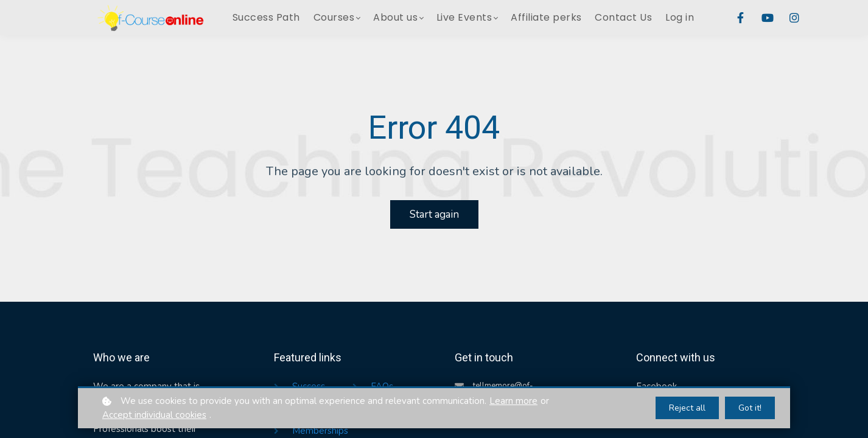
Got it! (750, 408)
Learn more (513, 401)
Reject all (687, 408)
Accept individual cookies (154, 415)
